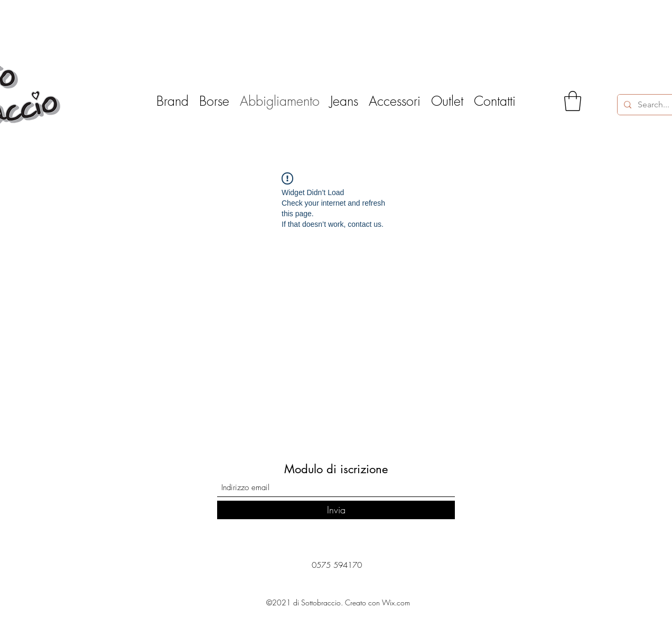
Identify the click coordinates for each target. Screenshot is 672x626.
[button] (573, 101)
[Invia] (336, 510)
